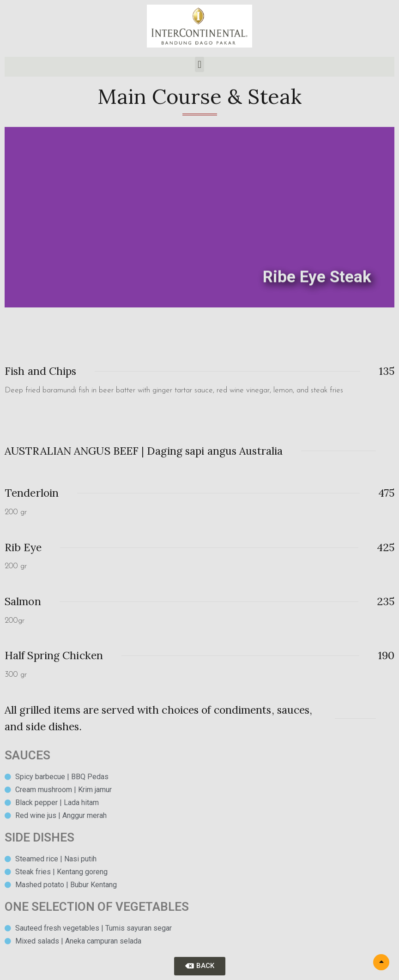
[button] (199, 64)
